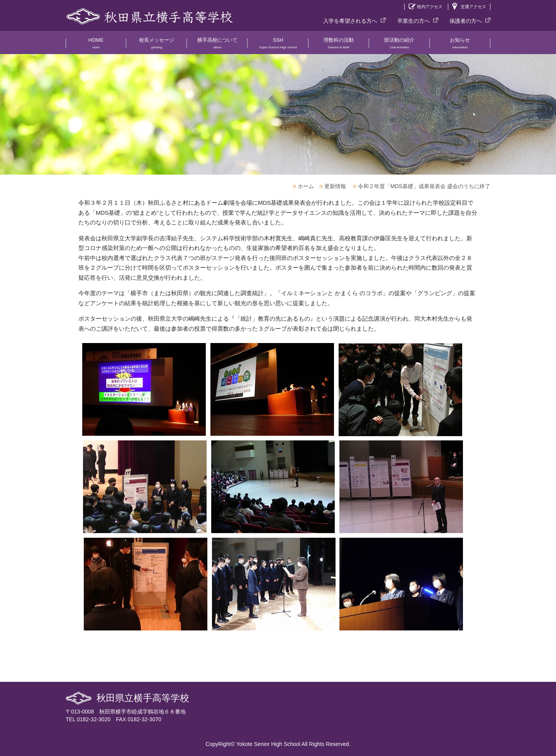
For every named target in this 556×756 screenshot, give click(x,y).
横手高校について (217, 46)
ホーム (306, 186)
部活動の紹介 (399, 46)
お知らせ (460, 46)
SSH (278, 46)
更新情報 (335, 186)
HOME (96, 46)
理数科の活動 (339, 46)
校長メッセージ (157, 46)
